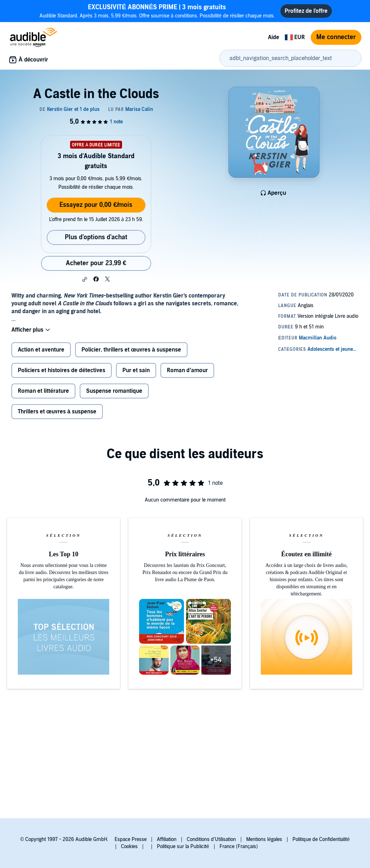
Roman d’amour (187, 370)
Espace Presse (131, 839)
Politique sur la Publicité (183, 846)
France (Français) (239, 846)
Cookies (129, 846)
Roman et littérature (43, 391)
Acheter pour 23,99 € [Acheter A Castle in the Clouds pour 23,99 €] (96, 263)
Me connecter (336, 37)
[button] (85, 279)
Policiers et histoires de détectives (62, 370)
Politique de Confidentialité (321, 839)
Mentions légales (264, 839)
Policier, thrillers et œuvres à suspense (131, 350)
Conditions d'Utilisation (211, 839)
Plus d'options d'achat (96, 237)
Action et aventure (41, 350)
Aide (274, 37)
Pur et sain (136, 370)
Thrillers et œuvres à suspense (57, 412)
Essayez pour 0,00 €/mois (96, 205)
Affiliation (167, 839)
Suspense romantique (114, 391)
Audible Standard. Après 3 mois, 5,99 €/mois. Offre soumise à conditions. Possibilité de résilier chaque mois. (157, 11)
